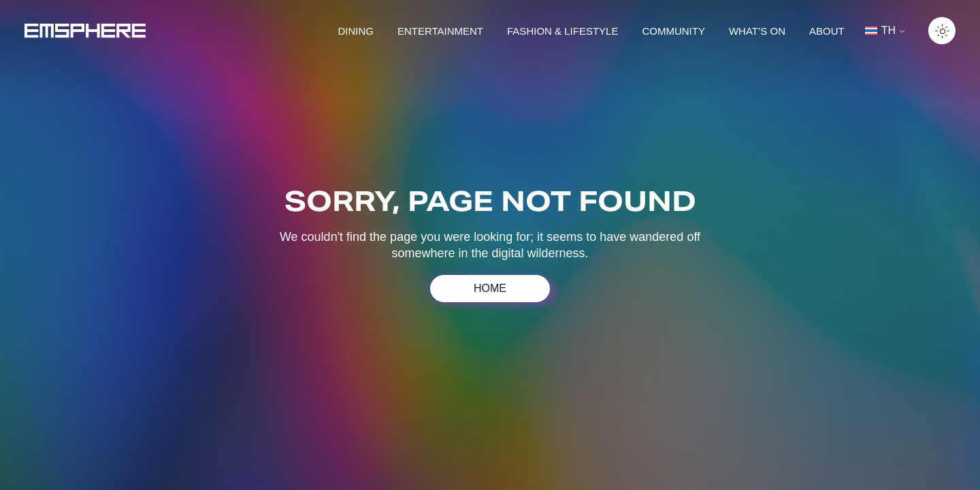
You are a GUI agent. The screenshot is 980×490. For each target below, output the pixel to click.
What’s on (757, 31)
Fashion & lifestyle (562, 31)
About (827, 31)
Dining (356, 31)
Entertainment (440, 31)
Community (673, 31)
